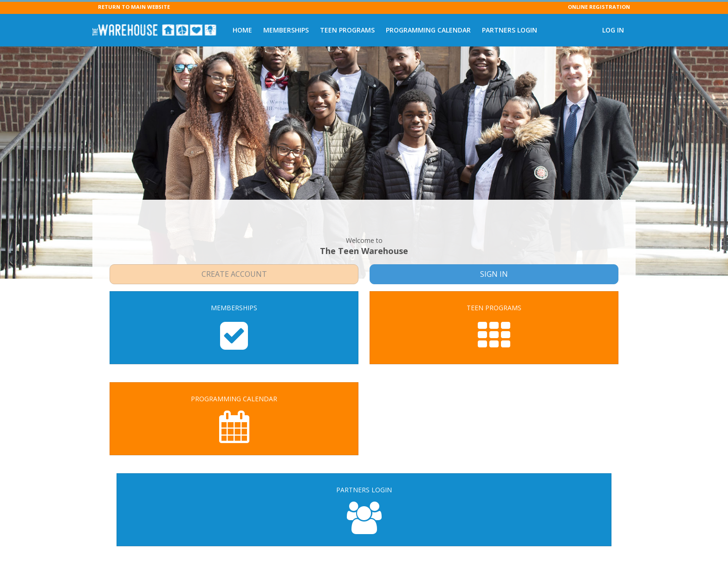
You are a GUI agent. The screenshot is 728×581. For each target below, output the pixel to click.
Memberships (286, 30)
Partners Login (510, 30)
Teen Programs (347, 30)
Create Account (234, 251)
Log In (613, 30)
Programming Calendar (428, 30)
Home (242, 30)
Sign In (494, 251)
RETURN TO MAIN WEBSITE (134, 7)
